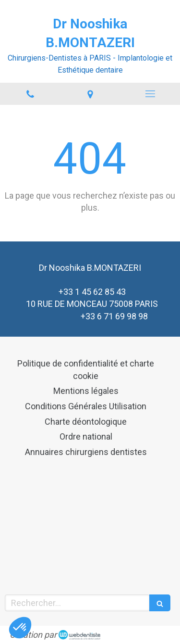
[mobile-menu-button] (150, 94)
